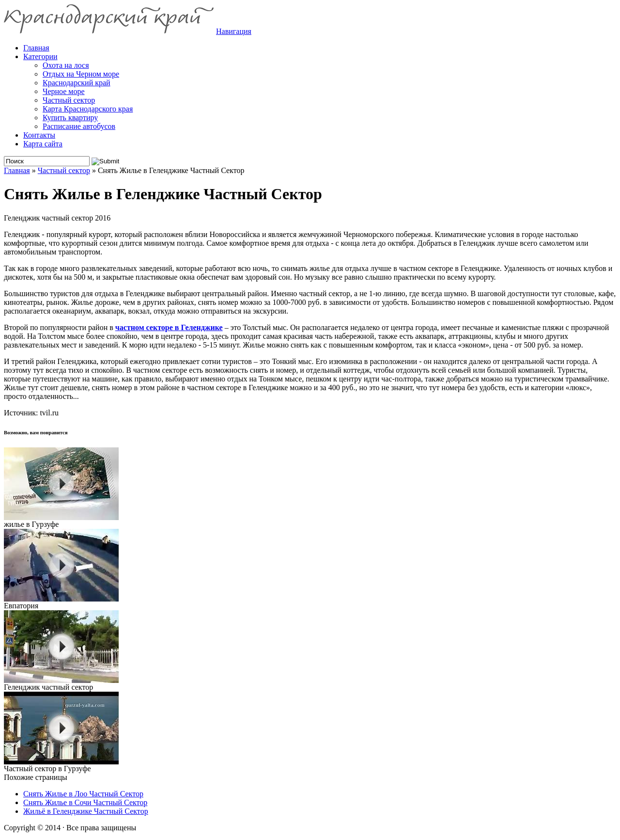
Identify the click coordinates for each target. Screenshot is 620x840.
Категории (40, 56)
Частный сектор (69, 100)
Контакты (39, 135)
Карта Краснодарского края (88, 109)
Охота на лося (66, 65)
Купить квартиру (70, 118)
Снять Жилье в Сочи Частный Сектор (85, 802)
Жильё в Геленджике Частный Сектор (86, 811)
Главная (17, 170)
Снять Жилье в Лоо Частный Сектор (83, 794)
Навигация (234, 31)
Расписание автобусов (79, 126)
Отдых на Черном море (81, 74)
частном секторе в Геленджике (169, 327)
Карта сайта (43, 144)
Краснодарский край (77, 83)
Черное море (64, 91)
